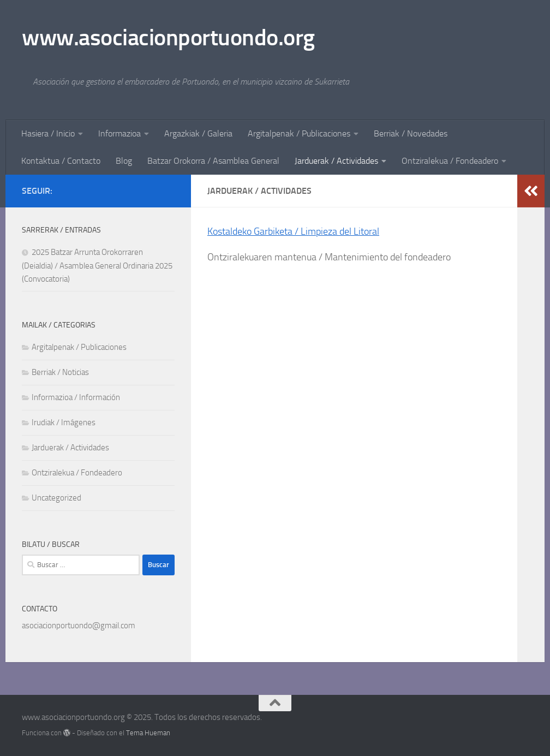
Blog (124, 161)
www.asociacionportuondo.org (168, 38)
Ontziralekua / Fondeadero (450, 161)
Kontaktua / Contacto (61, 161)
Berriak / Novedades (411, 133)
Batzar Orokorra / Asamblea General (213, 161)
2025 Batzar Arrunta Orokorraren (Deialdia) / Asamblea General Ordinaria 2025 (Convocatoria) (97, 266)
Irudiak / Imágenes (64, 422)
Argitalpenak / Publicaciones (299, 133)
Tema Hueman (148, 733)
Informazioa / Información (76, 397)
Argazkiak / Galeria (198, 133)
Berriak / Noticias (60, 372)
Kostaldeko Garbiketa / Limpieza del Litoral (293, 231)
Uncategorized (56, 498)
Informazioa (119, 133)
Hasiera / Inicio (48, 133)
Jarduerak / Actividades (336, 161)
